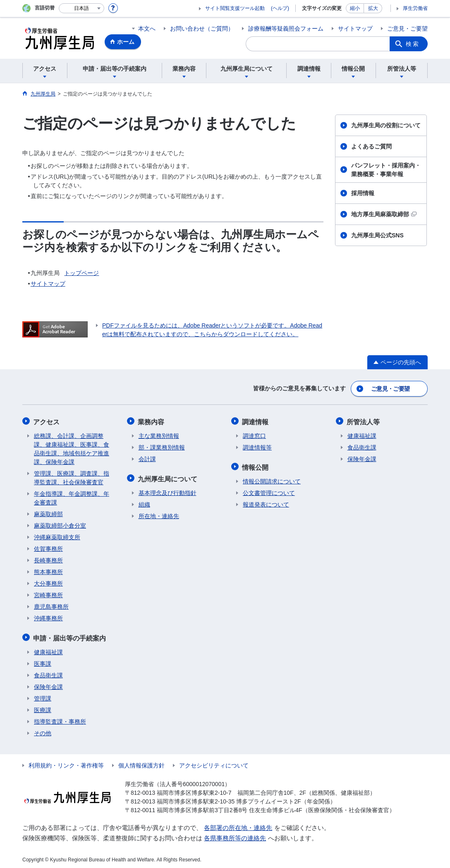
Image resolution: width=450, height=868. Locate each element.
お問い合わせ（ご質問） (202, 29)
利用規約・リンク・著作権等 (66, 763)
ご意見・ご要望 (407, 29)
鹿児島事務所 (51, 605)
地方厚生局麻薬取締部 (384, 214)
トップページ (81, 273)
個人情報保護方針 (141, 763)
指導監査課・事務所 (60, 719)
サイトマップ (355, 29)
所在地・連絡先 (159, 514)
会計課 (147, 457)
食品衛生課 (48, 673)
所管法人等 (364, 420)
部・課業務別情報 (162, 446)
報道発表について (266, 502)
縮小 (355, 8)
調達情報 (256, 420)
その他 (43, 731)
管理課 (43, 696)
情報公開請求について (272, 479)
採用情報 (363, 193)
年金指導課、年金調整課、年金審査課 (72, 496)
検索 (413, 44)
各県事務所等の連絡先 (235, 836)
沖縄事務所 (48, 617)
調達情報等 (257, 446)
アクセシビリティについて (214, 763)
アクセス (47, 420)
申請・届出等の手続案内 (70, 636)
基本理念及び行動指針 (168, 490)
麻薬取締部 (48, 512)
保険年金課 (48, 684)
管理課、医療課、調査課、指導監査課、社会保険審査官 (72, 476)
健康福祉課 (48, 650)
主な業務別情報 (159, 434)
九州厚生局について (168, 477)
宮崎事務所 (48, 593)
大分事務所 (48, 582)
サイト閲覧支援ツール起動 (235, 8)
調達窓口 (254, 434)
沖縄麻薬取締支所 (57, 536)
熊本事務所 (48, 570)
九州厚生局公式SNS (377, 235)
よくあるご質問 (371, 146)
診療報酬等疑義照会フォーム (286, 29)
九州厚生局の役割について (386, 125)
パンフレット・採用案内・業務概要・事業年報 (386, 170)
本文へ (147, 29)
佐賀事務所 (48, 547)
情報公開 (256, 465)
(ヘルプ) (280, 8)
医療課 (43, 708)
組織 (144, 502)
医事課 (43, 661)
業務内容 (152, 420)
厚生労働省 (415, 8)
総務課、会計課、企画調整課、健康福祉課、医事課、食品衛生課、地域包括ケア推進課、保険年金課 (72, 447)
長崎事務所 (48, 559)
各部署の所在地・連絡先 (238, 825)
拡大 (373, 8)
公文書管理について (269, 490)
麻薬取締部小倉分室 (60, 524)
